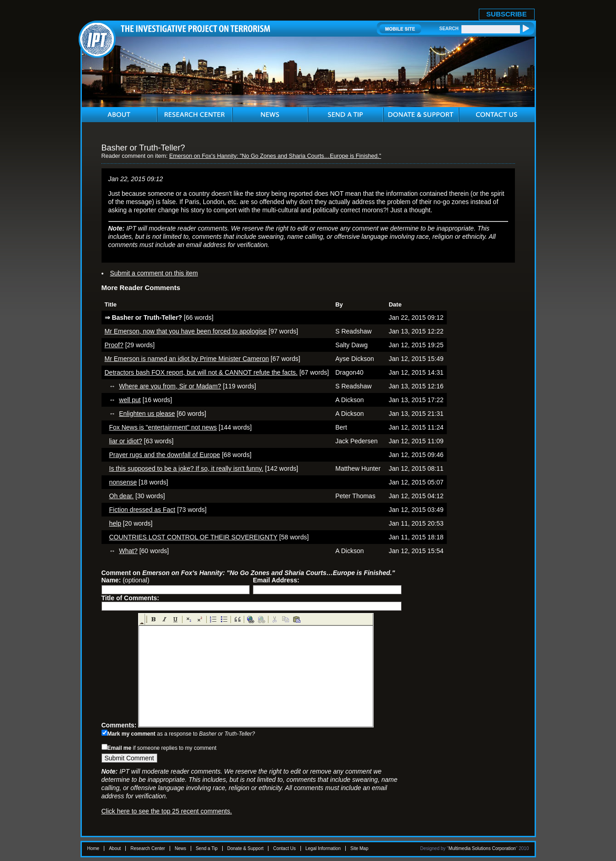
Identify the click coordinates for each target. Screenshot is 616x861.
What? (128, 551)
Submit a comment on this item (154, 273)
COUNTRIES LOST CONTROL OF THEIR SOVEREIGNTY (193, 537)
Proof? (114, 345)
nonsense (123, 482)
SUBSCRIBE (506, 14)
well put (130, 400)
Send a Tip (207, 848)
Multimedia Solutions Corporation (482, 848)
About (115, 848)
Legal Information (323, 848)
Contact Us (284, 848)
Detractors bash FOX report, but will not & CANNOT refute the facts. (201, 372)
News (180, 848)
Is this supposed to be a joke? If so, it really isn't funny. (186, 468)
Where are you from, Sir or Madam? (170, 386)
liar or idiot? (126, 441)
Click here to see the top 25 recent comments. (167, 811)
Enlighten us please (147, 414)
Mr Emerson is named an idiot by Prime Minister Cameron (187, 359)
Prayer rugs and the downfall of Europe (165, 455)
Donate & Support (246, 848)
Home (94, 848)
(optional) (126, 580)
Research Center (148, 848)
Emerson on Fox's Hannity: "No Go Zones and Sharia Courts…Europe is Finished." (275, 156)
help (115, 523)
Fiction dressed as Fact (142, 510)
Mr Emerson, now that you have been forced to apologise (186, 331)
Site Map (359, 848)
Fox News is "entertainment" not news (163, 427)
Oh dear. (122, 496)
